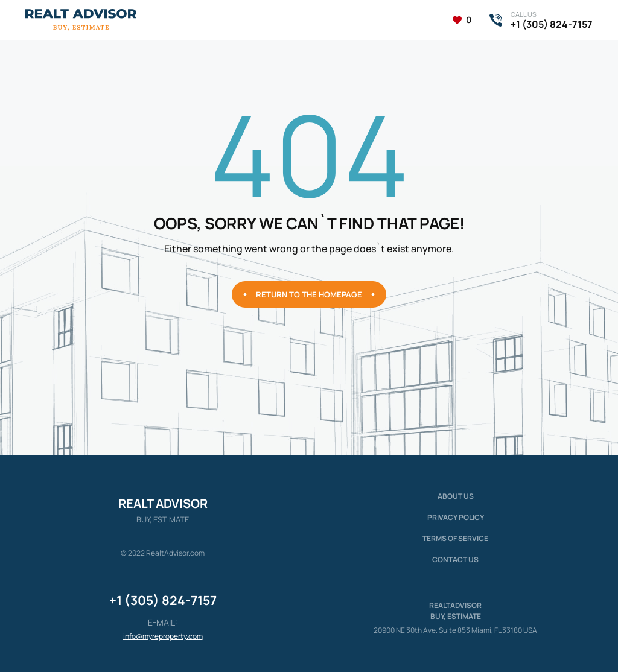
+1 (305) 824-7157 (163, 600)
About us (456, 496)
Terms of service (455, 538)
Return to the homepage (309, 294)
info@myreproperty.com (163, 636)
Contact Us (455, 559)
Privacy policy (456, 517)
